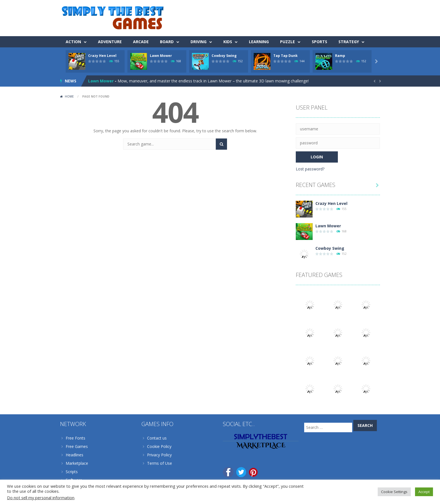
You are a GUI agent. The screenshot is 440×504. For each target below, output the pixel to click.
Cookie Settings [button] (394, 492)
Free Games (77, 446)
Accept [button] (424, 492)
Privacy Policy (159, 455)
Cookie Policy (159, 446)
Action (73, 42)
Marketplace (77, 463)
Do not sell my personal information (41, 498)
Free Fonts (75, 438)
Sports (319, 42)
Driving (199, 42)
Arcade (141, 42)
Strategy (349, 42)
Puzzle (287, 42)
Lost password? (310, 169)
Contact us (157, 438)
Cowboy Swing (224, 56)
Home (69, 96)
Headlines (75, 455)
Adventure (110, 42)
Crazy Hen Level (102, 56)
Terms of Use (160, 463)
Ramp (340, 56)
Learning (259, 42)
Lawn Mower (161, 56)
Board (167, 42)
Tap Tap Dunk (286, 56)
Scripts (72, 472)
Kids (228, 42)
